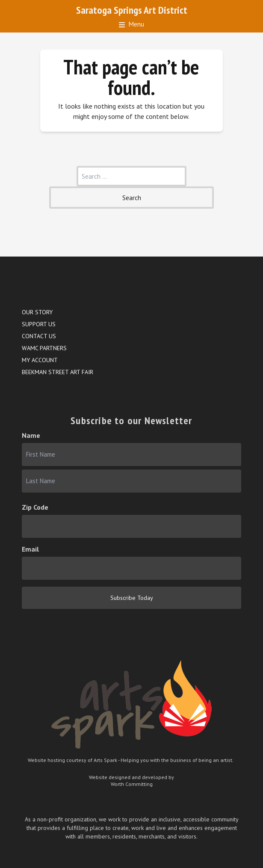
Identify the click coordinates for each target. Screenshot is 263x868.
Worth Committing (132, 784)
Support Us (39, 324)
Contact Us (39, 336)
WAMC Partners (44, 348)
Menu (131, 24)
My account (40, 360)
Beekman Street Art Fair (58, 372)
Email (30, 549)
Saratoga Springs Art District (132, 10)
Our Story (37, 312)
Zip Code (35, 507)
